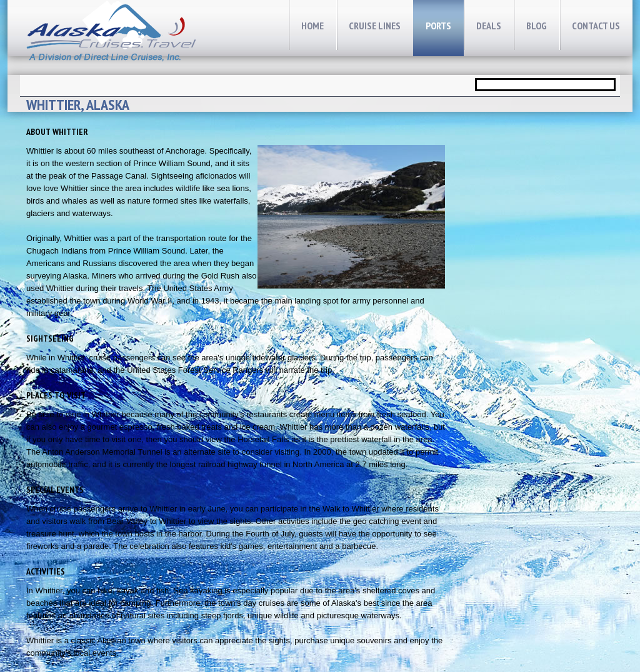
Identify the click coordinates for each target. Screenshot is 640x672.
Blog (537, 26)
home (312, 26)
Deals (489, 26)
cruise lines (375, 26)
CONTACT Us (596, 26)
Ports (438, 26)
